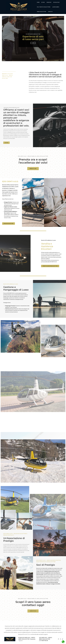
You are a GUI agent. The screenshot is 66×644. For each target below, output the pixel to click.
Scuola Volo (56, 2)
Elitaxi (43, 2)
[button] (30, 56)
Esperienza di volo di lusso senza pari (33, 36)
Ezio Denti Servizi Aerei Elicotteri (33, 32)
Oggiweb (21, 639)
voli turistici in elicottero (44, 7)
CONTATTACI (33, 611)
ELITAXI (6, 141)
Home (38, 2)
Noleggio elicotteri (9, 222)
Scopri (33, 41)
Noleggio (49, 2)
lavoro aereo (56, 7)
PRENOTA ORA (33, 169)
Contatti (50, 12)
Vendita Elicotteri (41, 12)
